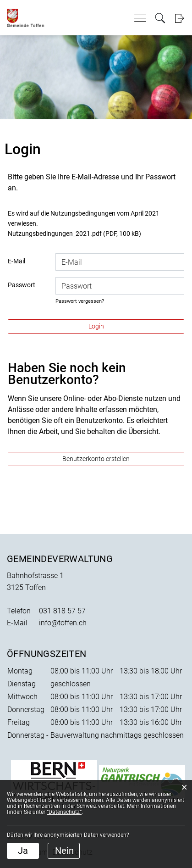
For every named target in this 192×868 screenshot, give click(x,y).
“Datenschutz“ (64, 812)
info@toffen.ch (63, 623)
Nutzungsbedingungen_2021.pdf (55, 234)
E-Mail (16, 261)
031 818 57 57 (62, 611)
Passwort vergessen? (80, 301)
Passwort (22, 285)
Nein (64, 851)
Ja (23, 851)
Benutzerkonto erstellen (96, 459)
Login (179, 18)
